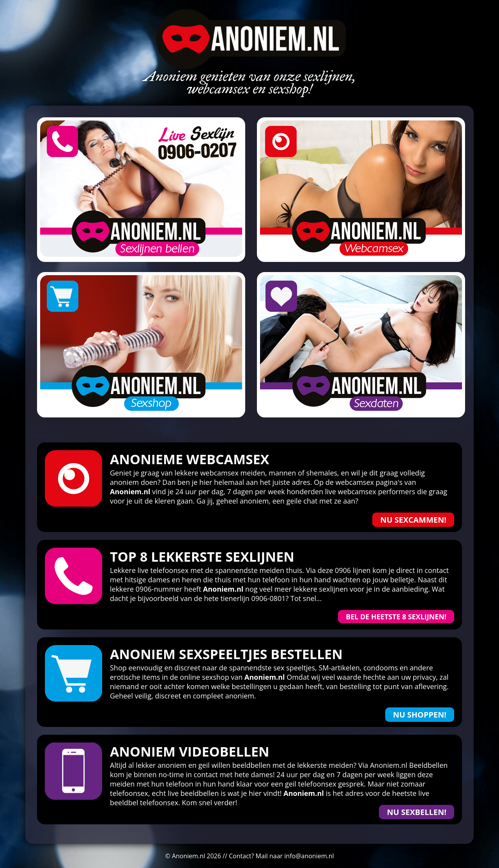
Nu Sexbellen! (417, 812)
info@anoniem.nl (309, 856)
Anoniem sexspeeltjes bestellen (226, 654)
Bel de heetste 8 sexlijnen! (396, 617)
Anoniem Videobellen (190, 751)
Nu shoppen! (420, 715)
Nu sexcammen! (413, 520)
